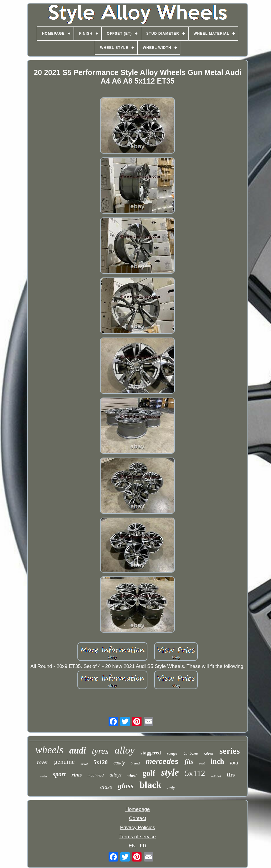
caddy (119, 763)
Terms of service (138, 837)
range (172, 753)
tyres (100, 751)
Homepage (138, 809)
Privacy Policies (138, 828)
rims (77, 775)
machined (96, 775)
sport (59, 774)
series (230, 751)
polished (216, 776)
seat (202, 763)
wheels (49, 750)
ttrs (231, 775)
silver (209, 754)
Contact (138, 818)
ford (234, 763)
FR (143, 846)
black (151, 785)
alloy (124, 750)
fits (189, 762)
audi (78, 750)
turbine (191, 754)
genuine (64, 762)
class (106, 787)
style (170, 772)
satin (44, 776)
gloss (126, 786)
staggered (151, 753)
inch (217, 761)
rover (43, 762)
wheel (132, 775)
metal (84, 764)
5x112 (195, 773)
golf (149, 773)
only (171, 788)
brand (135, 763)
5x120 (101, 762)
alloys (115, 775)
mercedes (162, 761)
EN (132, 846)
